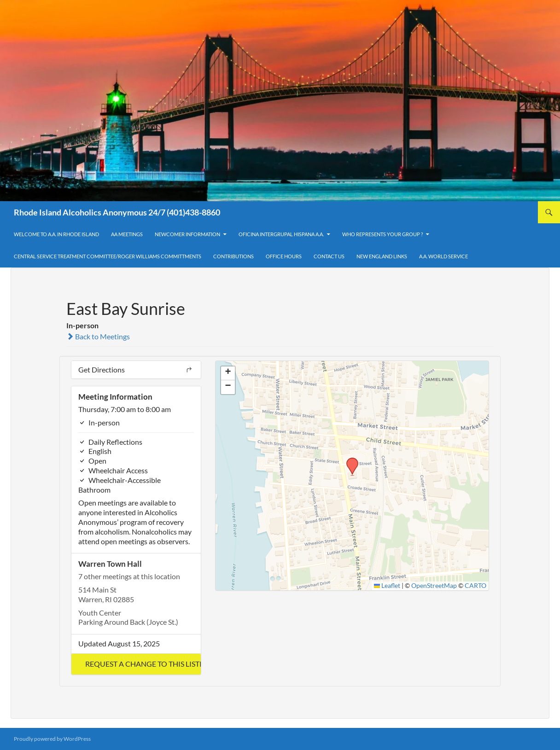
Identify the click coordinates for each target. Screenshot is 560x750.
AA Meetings (127, 234)
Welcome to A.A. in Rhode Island (56, 234)
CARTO (475, 586)
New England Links (382, 256)
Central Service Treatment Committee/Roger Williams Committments (108, 256)
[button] (136, 664)
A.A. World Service (443, 256)
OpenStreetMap (434, 586)
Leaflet (387, 586)
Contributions (233, 256)
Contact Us (329, 256)
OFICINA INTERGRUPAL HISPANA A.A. (281, 234)
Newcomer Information (187, 234)
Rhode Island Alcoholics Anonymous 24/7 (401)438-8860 (117, 212)
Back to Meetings (98, 336)
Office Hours (284, 256)
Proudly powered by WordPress (52, 739)
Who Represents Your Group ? (382, 234)
